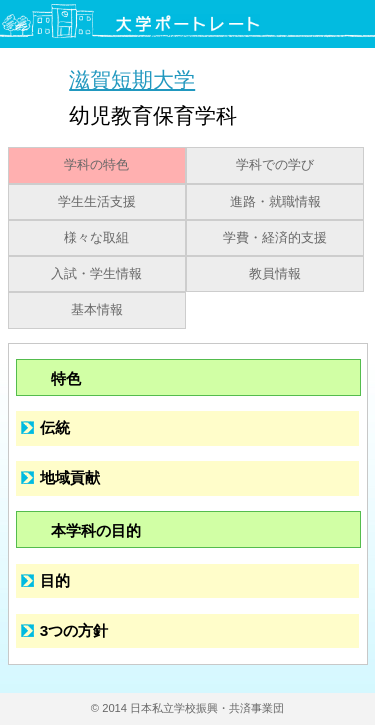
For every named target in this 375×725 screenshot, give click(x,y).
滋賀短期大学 (132, 79)
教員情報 (275, 274)
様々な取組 (96, 238)
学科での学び (275, 165)
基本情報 (97, 310)
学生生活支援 (97, 202)
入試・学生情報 (96, 274)
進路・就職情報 (275, 202)
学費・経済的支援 (275, 238)
